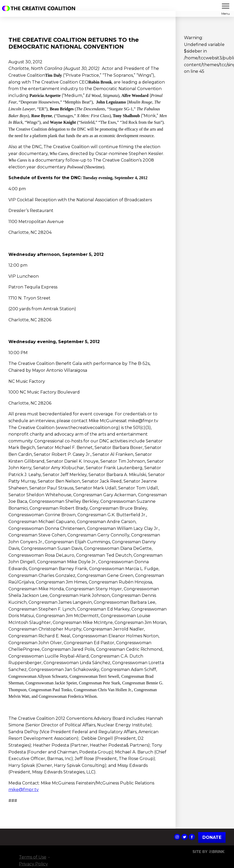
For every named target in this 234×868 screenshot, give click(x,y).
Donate (212, 837)
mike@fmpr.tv (24, 790)
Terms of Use (33, 857)
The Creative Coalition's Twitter (185, 837)
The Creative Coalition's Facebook (192, 837)
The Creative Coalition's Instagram (177, 837)
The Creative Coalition (40, 8)
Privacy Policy (33, 864)
